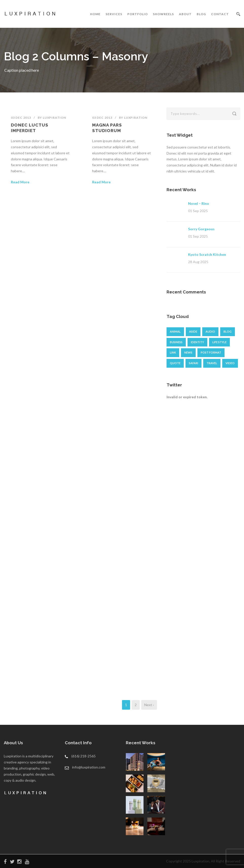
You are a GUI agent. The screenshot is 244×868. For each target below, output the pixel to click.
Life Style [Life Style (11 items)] (219, 342)
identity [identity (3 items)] (197, 342)
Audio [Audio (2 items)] (210, 331)
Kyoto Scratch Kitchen (207, 254)
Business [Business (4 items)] (176, 342)
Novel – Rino (199, 203)
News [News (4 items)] (188, 352)
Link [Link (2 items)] (173, 352)
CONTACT (220, 14)
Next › (149, 705)
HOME (95, 14)
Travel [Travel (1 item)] (212, 363)
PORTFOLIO (138, 14)
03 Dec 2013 (21, 118)
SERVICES (114, 14)
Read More (20, 182)
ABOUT (185, 14)
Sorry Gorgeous (201, 229)
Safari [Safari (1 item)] (194, 363)
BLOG (201, 14)
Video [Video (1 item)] (230, 363)
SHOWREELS (163, 14)
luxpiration (54, 118)
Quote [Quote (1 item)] (175, 363)
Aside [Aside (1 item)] (193, 331)
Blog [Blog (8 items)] (228, 331)
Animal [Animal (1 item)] (175, 331)
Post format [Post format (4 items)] (211, 352)
